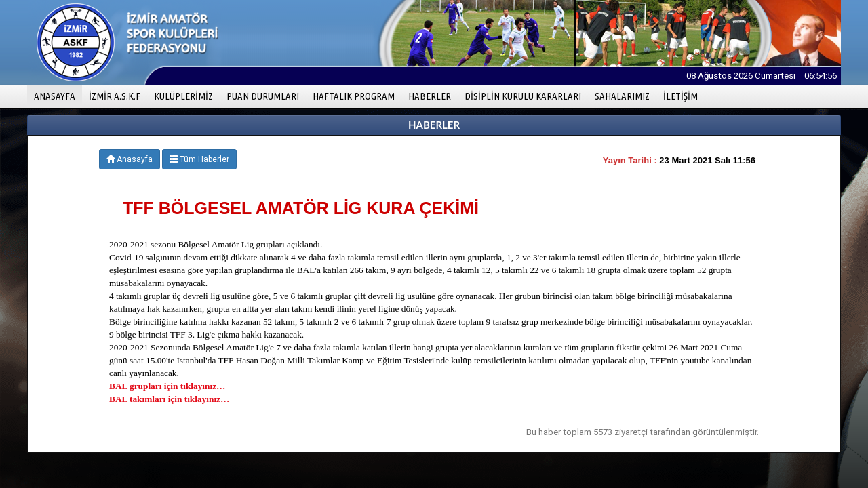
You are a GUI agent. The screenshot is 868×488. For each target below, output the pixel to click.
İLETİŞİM (680, 96)
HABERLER (430, 96)
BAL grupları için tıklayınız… (167, 386)
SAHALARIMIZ (622, 96)
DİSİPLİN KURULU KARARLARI (523, 96)
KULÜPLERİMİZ (183, 96)
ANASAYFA (58, 95)
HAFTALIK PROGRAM (354, 96)
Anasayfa (130, 159)
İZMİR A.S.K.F (115, 96)
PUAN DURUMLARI (263, 96)
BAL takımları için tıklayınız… (169, 399)
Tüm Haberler (199, 159)
